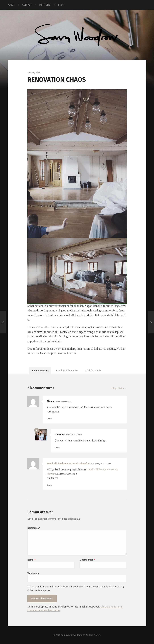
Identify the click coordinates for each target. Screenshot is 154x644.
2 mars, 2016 (63, 401)
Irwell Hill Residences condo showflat (68, 464)
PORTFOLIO (45, 5)
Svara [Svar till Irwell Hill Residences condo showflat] (49, 485)
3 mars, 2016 (73, 435)
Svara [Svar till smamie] (57, 448)
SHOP (61, 5)
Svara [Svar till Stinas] (49, 419)
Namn (31, 560)
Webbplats (33, 573)
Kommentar (33, 528)
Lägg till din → (119, 388)
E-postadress (87, 560)
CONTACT (27, 5)
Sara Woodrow (68, 635)
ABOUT (11, 5)
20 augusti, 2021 (101, 464)
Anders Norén (93, 635)
